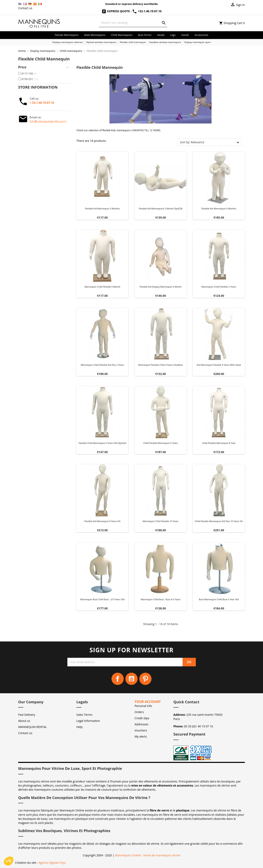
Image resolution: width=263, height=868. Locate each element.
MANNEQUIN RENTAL (32, 727)
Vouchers (141, 730)
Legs (173, 35)
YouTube (131, 679)
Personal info (143, 706)
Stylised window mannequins (101, 42)
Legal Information (88, 721)
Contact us (25, 8)
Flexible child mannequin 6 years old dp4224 (102, 443)
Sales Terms (84, 715)
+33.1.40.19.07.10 (147, 11)
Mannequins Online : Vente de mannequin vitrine (148, 855)
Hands (185, 35)
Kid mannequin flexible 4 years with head (219, 365)
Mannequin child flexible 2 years (219, 287)
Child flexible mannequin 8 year (219, 443)
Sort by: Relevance (192, 142)
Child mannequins (122, 35)
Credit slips (142, 718)
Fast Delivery (27, 715)
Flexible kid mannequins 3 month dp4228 (161, 208)
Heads (161, 35)
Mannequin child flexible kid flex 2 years (103, 365)
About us (24, 721)
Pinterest (145, 679)
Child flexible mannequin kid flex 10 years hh (219, 521)
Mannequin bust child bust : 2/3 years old (102, 599)
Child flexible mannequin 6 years (161, 443)
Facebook (118, 679)
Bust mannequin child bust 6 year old (219, 599)
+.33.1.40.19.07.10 (42, 103)
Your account (148, 702)
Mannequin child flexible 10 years (161, 521)
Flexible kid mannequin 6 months (219, 208)
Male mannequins (95, 35)
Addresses (141, 724)
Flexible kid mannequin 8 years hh (102, 521)
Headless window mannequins (165, 42)
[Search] (133, 23)
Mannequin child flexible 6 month (102, 287)
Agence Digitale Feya (52, 863)
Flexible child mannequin (133, 42)
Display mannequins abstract (68, 42)
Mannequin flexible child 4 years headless (161, 365)
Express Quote (116, 11)
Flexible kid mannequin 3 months (102, 208)
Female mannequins (67, 35)
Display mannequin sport (198, 42)
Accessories (201, 35)
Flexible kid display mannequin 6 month (161, 287)
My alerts (141, 736)
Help (79, 727)
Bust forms (145, 35)
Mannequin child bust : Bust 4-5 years (161, 599)
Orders (139, 712)
